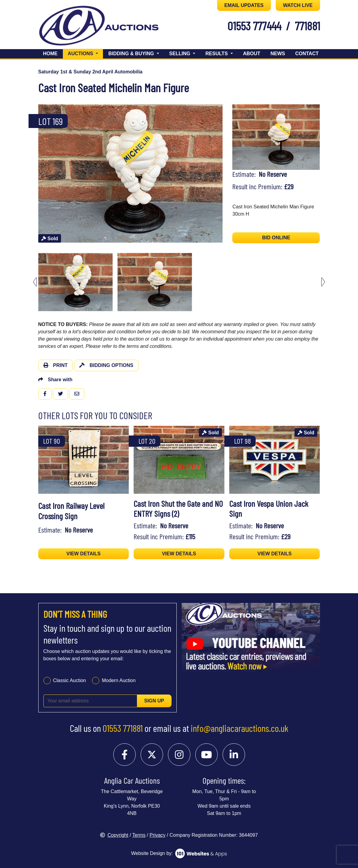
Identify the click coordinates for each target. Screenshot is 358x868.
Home (50, 54)
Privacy (157, 835)
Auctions (85, 53)
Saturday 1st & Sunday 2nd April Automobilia (90, 72)
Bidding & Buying (132, 54)
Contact (307, 54)
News (278, 54)
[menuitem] (75, 282)
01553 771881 (123, 728)
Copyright (114, 835)
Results (217, 54)
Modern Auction (119, 680)
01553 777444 (254, 26)
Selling (180, 54)
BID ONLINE (276, 238)
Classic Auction (70, 680)
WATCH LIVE (298, 5)
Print (56, 365)
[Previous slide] (35, 282)
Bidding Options (106, 365)
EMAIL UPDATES (244, 5)
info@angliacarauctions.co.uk (240, 728)
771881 (307, 26)
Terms (139, 835)
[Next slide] (323, 282)
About (252, 54)
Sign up (154, 701)
